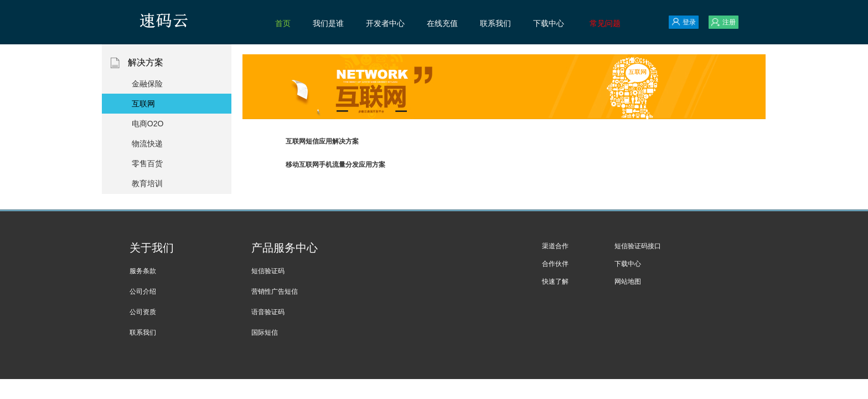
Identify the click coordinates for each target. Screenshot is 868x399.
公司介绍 (143, 291)
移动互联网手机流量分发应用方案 (335, 165)
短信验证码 (268, 271)
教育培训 (147, 183)
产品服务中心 (285, 248)
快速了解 (555, 282)
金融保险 (147, 84)
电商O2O (148, 124)
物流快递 (147, 144)
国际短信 (265, 332)
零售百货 (147, 163)
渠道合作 (555, 246)
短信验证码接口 (638, 246)
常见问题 (605, 23)
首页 (283, 23)
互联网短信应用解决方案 (322, 141)
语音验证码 (268, 312)
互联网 (143, 104)
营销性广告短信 (275, 291)
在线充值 (442, 23)
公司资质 (143, 312)
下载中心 (549, 23)
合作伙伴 (555, 264)
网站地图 (628, 282)
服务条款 (143, 271)
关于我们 (152, 248)
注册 (724, 22)
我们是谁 (328, 23)
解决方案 (167, 63)
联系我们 (495, 23)
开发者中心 (385, 23)
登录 (684, 22)
